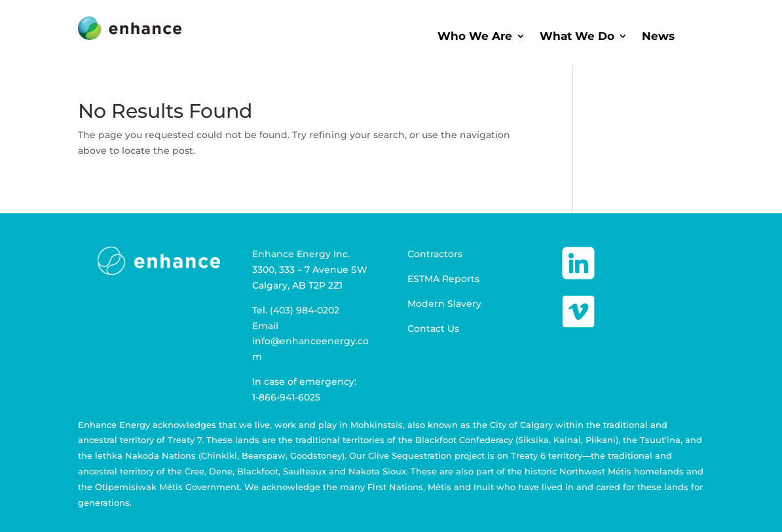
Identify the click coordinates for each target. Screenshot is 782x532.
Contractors (435, 254)
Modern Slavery (444, 304)
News (658, 37)
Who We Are (475, 37)
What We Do (577, 37)
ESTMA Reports (443, 279)
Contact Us (433, 328)
